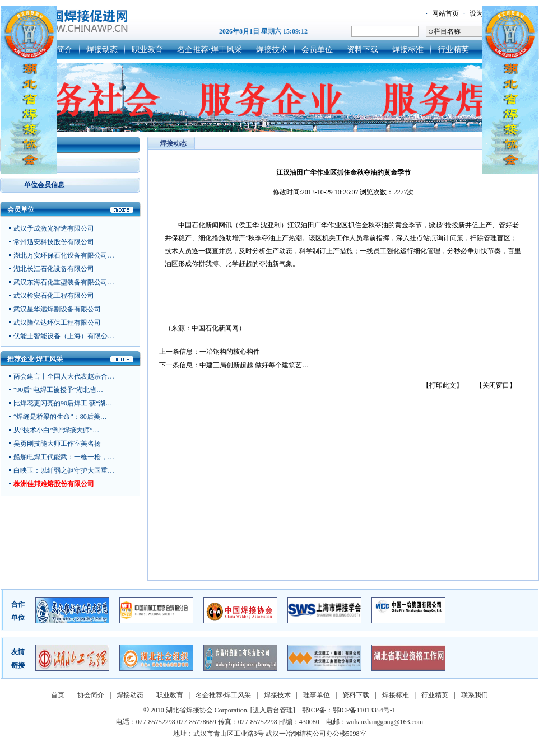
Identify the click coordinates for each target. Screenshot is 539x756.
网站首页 (445, 13)
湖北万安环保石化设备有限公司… (64, 257)
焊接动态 (102, 50)
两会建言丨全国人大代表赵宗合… (64, 376)
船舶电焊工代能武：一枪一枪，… (64, 457)
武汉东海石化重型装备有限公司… (64, 284)
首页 (58, 695)
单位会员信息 (44, 185)
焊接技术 (272, 50)
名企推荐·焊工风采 (210, 50)
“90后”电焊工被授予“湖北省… (58, 390)
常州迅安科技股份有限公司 (54, 244)
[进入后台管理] (273, 710)
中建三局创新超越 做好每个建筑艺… (254, 365)
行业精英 (453, 50)
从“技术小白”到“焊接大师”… (56, 430)
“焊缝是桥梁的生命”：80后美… (60, 417)
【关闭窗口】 (496, 385)
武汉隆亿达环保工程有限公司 (57, 324)
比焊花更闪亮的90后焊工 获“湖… (63, 403)
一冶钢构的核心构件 (230, 352)
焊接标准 (408, 50)
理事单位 (317, 695)
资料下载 (363, 50)
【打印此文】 (443, 385)
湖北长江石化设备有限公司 (54, 270)
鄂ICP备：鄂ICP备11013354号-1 (349, 710)
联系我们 (475, 695)
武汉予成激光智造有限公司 (54, 230)
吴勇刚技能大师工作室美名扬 (57, 444)
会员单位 (317, 50)
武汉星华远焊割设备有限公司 (57, 311)
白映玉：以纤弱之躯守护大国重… (64, 470)
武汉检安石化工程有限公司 (54, 297)
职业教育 (147, 50)
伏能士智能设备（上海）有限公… (64, 338)
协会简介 (91, 695)
